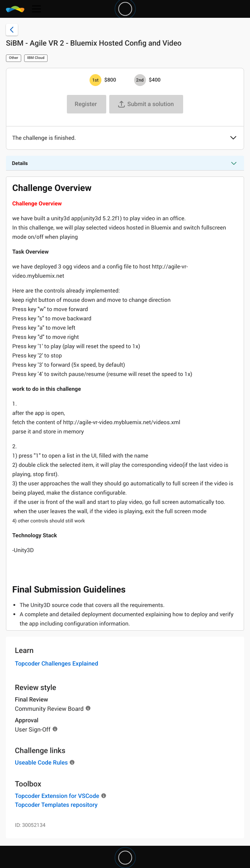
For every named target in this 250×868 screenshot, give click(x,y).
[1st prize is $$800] (95, 80)
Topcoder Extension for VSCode (57, 796)
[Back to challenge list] (12, 30)
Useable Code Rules (41, 763)
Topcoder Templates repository (56, 805)
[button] (233, 138)
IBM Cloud (36, 58)
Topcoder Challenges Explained (56, 664)
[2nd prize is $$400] (140, 80)
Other (14, 58)
